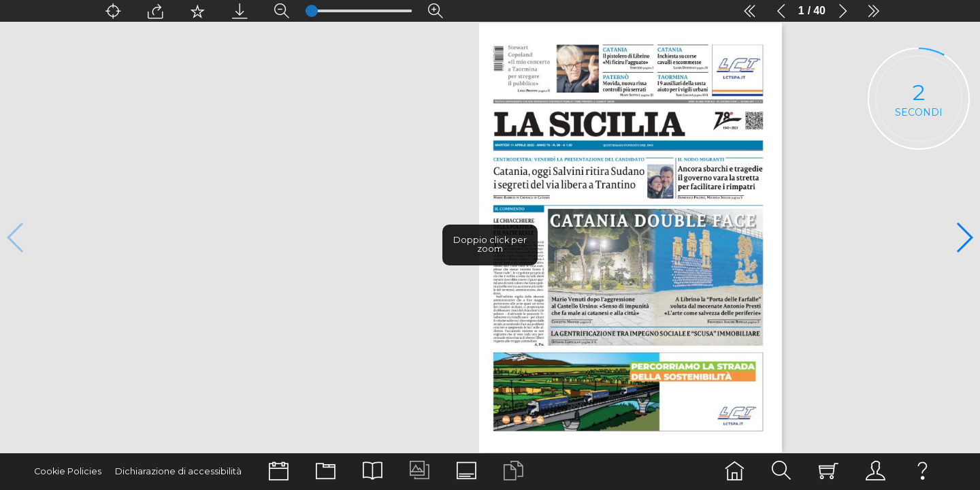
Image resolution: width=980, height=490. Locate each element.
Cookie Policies (68, 471)
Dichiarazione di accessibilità (178, 471)
